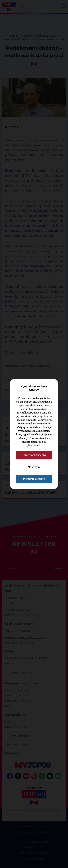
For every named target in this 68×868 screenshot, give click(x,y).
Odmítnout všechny (34, 455)
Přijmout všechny (34, 479)
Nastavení (34, 467)
